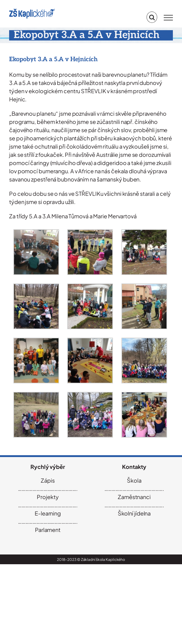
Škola (134, 480)
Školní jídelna (134, 513)
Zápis (48, 480)
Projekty (48, 497)
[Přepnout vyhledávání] (152, 17)
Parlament (48, 530)
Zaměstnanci (134, 497)
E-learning (48, 513)
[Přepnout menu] (168, 18)
